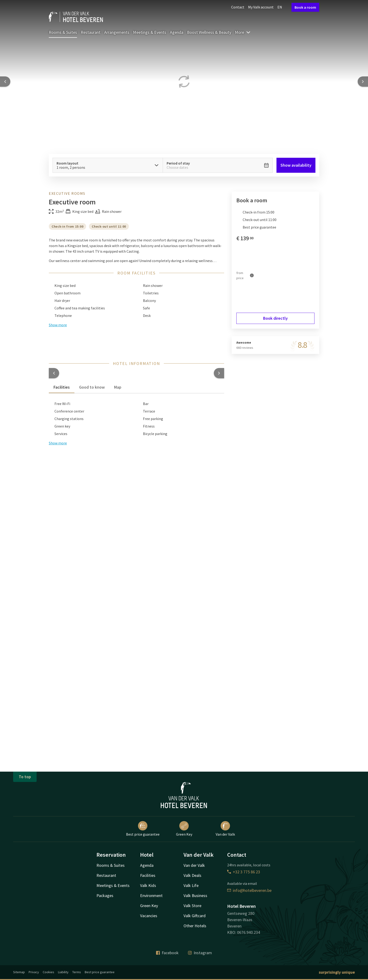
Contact (238, 7)
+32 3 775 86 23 (244, 872)
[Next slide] (363, 82)
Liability (63, 972)
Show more (58, 443)
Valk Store (192, 906)
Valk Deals (192, 875)
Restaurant (91, 32)
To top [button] (25, 777)
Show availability (296, 165)
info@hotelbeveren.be (249, 890)
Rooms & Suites (63, 32)
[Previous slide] (5, 82)
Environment (151, 896)
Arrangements (117, 32)
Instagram (200, 953)
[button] (54, 373)
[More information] (252, 276)
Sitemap (19, 972)
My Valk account (261, 7)
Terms (77, 972)
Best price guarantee (143, 829)
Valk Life (191, 885)
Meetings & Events (150, 32)
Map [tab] (118, 387)
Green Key (184, 829)
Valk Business (195, 896)
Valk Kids (148, 885)
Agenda (177, 32)
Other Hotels (195, 926)
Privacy (34, 972)
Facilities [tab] (62, 387)
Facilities (148, 875)
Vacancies (149, 916)
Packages (105, 896)
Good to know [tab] (92, 387)
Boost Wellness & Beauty (209, 32)
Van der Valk (225, 829)
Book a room (305, 7)
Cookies (48, 972)
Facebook (167, 953)
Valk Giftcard (195, 916)
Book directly (275, 318)
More (243, 32)
